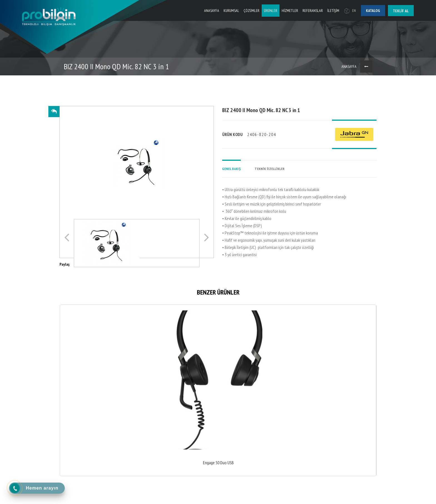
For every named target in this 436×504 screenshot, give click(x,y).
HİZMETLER (290, 11)
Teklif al (401, 11)
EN (350, 11)
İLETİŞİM (333, 11)
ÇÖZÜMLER (252, 11)
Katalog (373, 11)
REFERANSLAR (313, 11)
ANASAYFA (212, 11)
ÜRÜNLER (271, 11)
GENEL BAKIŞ (231, 169)
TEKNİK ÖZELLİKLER (270, 169)
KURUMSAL (231, 11)
